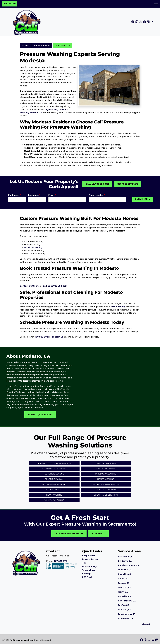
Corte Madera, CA (127, 601)
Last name (34, 195)
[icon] (133, 22)
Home (25, 45)
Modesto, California (40, 415)
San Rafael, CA (125, 618)
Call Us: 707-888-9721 (97, 184)
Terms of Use (89, 570)
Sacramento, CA (126, 556)
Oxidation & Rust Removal (106, 484)
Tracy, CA (123, 592)
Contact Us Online (30, 286)
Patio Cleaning (54, 490)
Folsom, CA (124, 583)
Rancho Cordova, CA (129, 565)
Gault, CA (123, 579)
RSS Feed (87, 577)
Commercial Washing (54, 469)
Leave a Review (90, 559)
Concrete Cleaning (106, 469)
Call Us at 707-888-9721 (55, 286)
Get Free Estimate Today (69, 534)
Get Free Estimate (128, 184)
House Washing (106, 479)
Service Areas (42, 45)
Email (52, 195)
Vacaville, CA (125, 596)
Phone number (97, 195)
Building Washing (106, 463)
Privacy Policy (89, 566)
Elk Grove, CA (125, 561)
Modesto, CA (62, 45)
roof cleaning (118, 307)
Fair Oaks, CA (125, 570)
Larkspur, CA (125, 610)
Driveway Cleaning (106, 474)
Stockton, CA (125, 587)
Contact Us (9, 4)
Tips (84, 563)
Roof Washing (54, 495)
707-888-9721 (42, 337)
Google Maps (89, 556)
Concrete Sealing (54, 474)
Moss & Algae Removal (54, 484)
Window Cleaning (33, 247)
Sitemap (86, 574)
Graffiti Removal (54, 479)
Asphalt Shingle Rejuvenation (54, 463)
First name (14, 195)
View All (146, 624)
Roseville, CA (125, 574)
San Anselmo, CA (127, 614)
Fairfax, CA (124, 605)
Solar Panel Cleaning (106, 495)
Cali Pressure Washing (21, 640)
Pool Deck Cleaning (106, 490)
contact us (58, 337)
